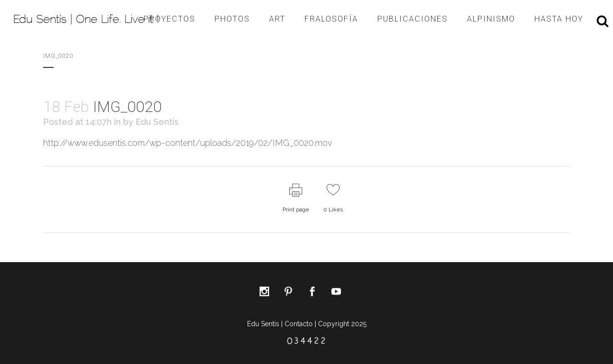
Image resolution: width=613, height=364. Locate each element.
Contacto (299, 324)
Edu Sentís (157, 122)
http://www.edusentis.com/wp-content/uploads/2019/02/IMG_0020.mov (187, 143)
